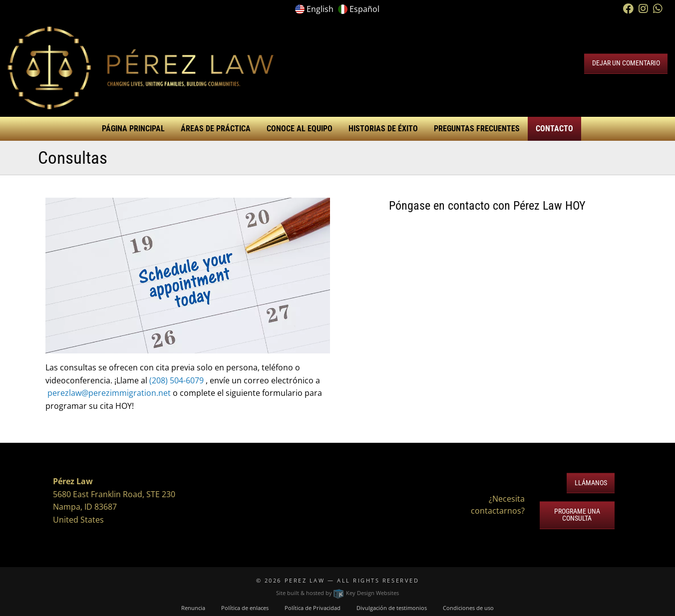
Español (364, 9)
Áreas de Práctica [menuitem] (216, 129)
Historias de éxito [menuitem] (383, 129)
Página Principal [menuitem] (133, 129)
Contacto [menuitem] (554, 129)
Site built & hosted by (337, 593)
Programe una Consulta (577, 515)
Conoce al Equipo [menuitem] (300, 129)
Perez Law (305, 580)
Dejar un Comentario (626, 63)
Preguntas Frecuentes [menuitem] (477, 129)
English (320, 9)
